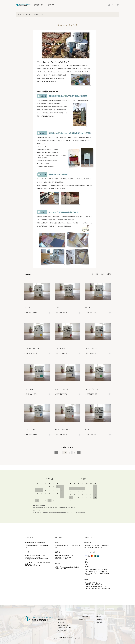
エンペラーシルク (60, 348)
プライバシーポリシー (63, 631)
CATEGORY (38, 5)
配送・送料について (63, 619)
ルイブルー (58, 308)
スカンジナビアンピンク (62, 430)
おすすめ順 (95, 274)
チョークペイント (38, 14)
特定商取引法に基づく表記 (65, 628)
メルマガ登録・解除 (84, 617)
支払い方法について (63, 625)
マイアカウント (99, 617)
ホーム (60, 617)
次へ (79, 452)
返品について (61, 622)
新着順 (109, 274)
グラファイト (89, 430)
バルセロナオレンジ (91, 348)
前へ (56, 452)
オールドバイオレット (61, 389)
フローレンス (29, 389)
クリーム (87, 308)
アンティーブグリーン (91, 389)
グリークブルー (31, 430)
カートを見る (99, 619)
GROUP (51, 5)
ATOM (83, 619)
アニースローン (27, 14)
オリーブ (27, 308)
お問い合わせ (99, 622)
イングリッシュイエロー (32, 348)
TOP (19, 14)
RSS (80, 619)
